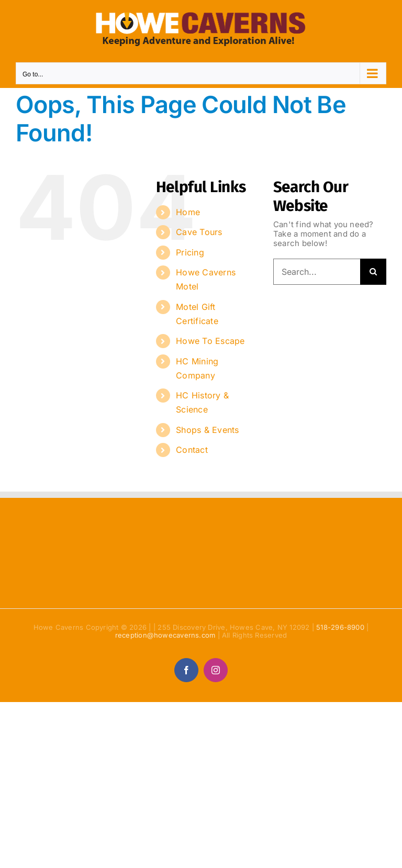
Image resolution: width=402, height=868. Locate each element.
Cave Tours (199, 232)
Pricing (190, 252)
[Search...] (317, 272)
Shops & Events (207, 430)
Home (188, 212)
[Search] (373, 272)
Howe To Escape (210, 341)
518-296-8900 (340, 627)
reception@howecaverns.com (165, 635)
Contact (192, 450)
